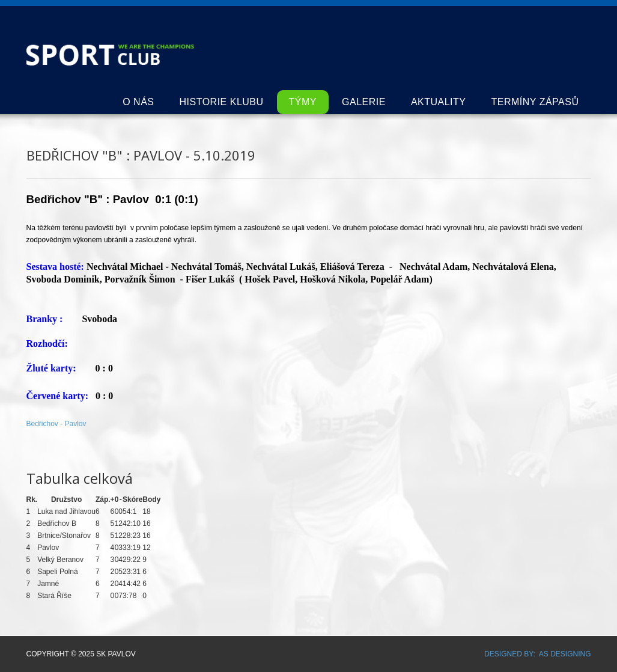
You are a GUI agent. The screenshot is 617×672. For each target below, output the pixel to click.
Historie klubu (221, 102)
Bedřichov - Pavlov (56, 424)
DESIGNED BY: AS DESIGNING (534, 654)
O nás (138, 102)
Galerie (364, 102)
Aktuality (439, 102)
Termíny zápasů (535, 102)
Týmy (303, 102)
